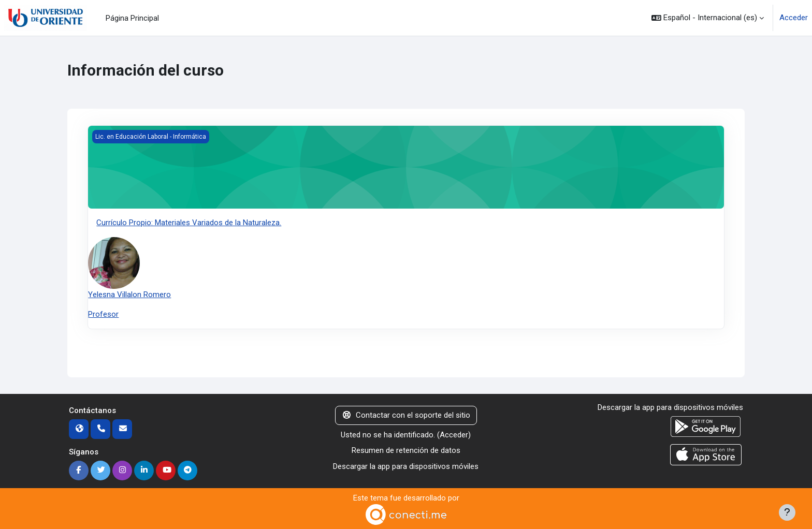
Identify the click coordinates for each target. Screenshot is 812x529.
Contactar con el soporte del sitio (406, 415)
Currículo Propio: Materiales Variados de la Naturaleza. (189, 223)
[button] (708, 18)
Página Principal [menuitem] (132, 18)
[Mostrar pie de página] (787, 512)
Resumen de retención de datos (406, 450)
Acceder (794, 18)
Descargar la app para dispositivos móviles (406, 466)
